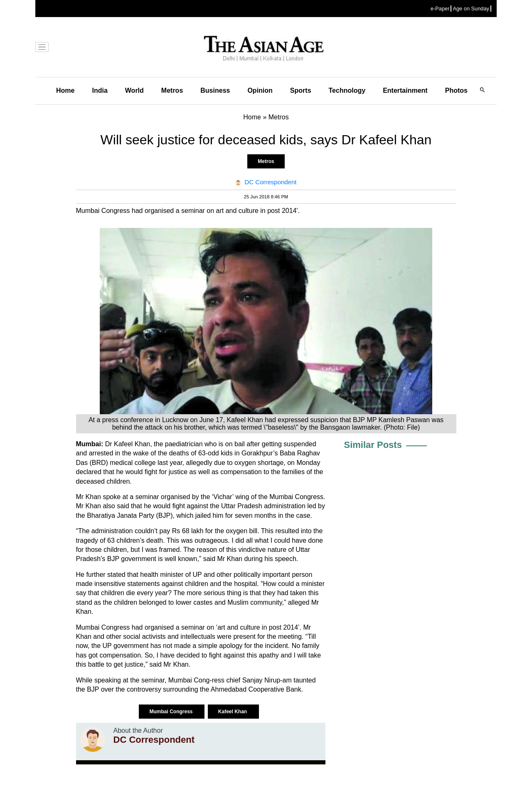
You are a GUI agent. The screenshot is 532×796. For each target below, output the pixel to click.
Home (65, 90)
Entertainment (405, 90)
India (100, 90)
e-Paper (440, 9)
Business (215, 90)
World (134, 90)
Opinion (260, 90)
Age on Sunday (471, 9)
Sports (301, 90)
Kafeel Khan (233, 712)
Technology (347, 90)
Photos (456, 90)
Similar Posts (373, 445)
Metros (172, 90)
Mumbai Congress (171, 712)
